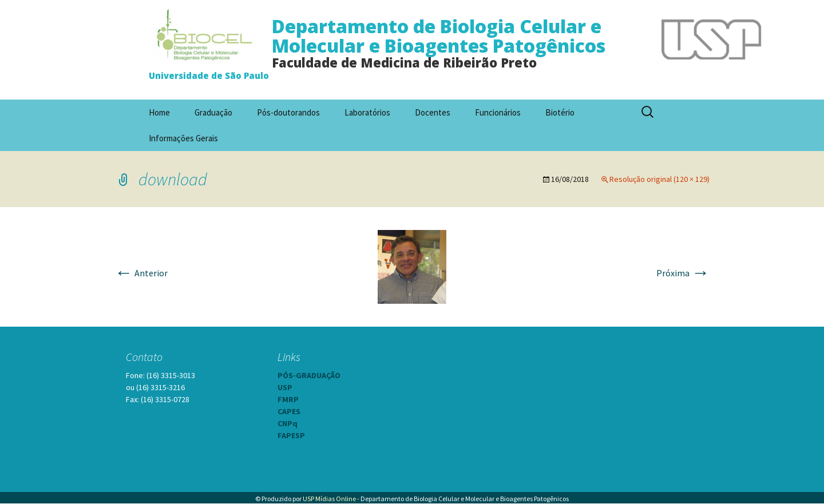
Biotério (560, 112)
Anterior (141, 273)
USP (285, 387)
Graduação (213, 112)
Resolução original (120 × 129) (659, 179)
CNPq (288, 423)
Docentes (433, 112)
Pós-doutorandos (288, 112)
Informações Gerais (183, 138)
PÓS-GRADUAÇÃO (309, 375)
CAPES (289, 411)
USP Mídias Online (329, 499)
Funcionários (498, 112)
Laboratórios (367, 112)
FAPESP (291, 435)
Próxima (683, 273)
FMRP (288, 399)
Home (159, 112)
